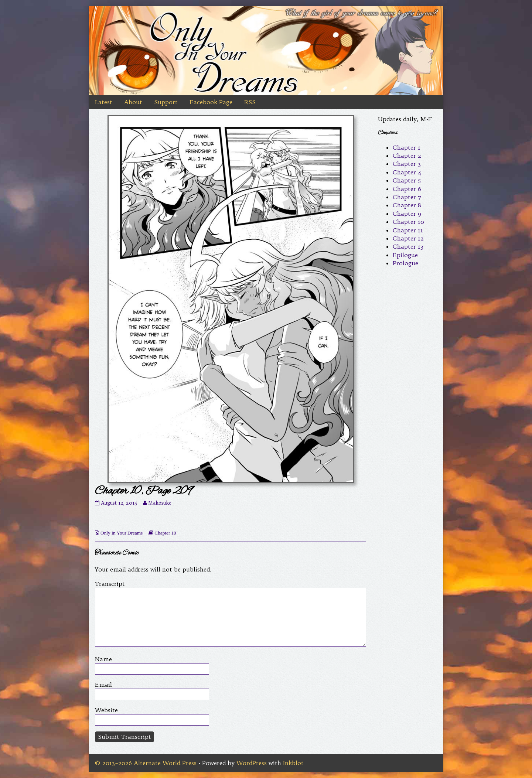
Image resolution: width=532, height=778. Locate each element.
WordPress (252, 763)
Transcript (110, 584)
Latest (104, 102)
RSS (250, 102)
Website (106, 710)
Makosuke (160, 503)
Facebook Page (211, 102)
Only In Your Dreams (122, 533)
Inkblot (293, 763)
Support (166, 102)
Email (103, 685)
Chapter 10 (165, 533)
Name (103, 659)
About (133, 102)
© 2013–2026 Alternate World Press (146, 763)
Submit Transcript (125, 737)
